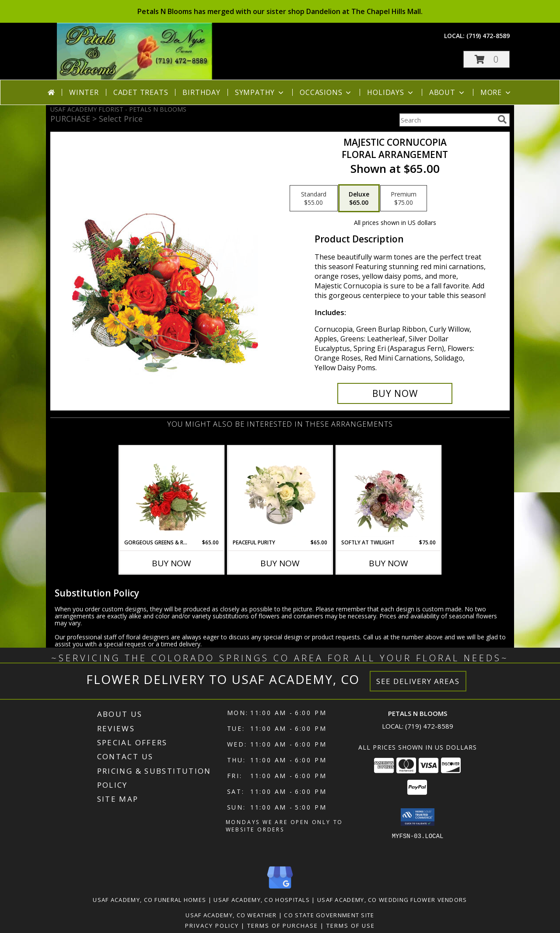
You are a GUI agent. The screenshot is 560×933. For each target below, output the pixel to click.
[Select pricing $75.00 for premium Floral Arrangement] (404, 198)
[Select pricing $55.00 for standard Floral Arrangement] (314, 198)
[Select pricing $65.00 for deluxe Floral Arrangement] (359, 198)
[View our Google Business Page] (280, 889)
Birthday (201, 92)
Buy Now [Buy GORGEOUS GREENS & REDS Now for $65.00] (171, 563)
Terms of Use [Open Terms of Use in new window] (351, 926)
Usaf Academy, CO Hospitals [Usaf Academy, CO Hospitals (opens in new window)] (262, 900)
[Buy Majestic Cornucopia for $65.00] (395, 393)
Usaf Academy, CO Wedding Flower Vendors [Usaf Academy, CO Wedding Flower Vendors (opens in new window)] (392, 900)
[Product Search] (447, 120)
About (448, 92)
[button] (486, 59)
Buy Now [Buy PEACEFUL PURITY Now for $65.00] (280, 563)
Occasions (326, 92)
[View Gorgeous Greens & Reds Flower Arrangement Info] (172, 493)
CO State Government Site (329, 915)
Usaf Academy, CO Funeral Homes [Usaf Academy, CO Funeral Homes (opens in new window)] (149, 900)
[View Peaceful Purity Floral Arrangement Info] (280, 493)
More (496, 92)
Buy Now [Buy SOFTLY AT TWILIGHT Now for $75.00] (388, 563)
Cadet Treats (141, 92)
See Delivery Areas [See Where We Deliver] (418, 681)
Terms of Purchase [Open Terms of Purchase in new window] (283, 926)
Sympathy (260, 92)
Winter (84, 92)
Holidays (391, 92)
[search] (502, 119)
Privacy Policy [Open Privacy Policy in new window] (212, 926)
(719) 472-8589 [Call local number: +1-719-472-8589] (488, 36)
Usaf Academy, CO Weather (231, 915)
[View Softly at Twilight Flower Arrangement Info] (389, 493)
